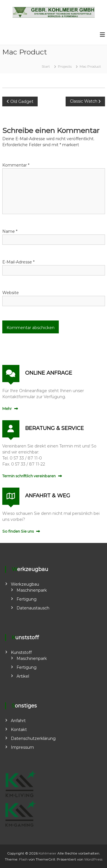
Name (10, 231)
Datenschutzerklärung (33, 738)
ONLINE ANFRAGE (49, 373)
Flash (23, 859)
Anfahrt (18, 721)
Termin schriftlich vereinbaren (29, 476)
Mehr (7, 408)
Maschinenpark (32, 590)
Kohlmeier (48, 853)
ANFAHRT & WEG (48, 496)
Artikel (23, 676)
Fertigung (27, 599)
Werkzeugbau (25, 584)
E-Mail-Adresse (18, 262)
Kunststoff (21, 652)
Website (11, 293)
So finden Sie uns (18, 531)
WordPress (93, 859)
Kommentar (16, 165)
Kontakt (19, 730)
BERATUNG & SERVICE (54, 428)
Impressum (22, 747)
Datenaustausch (33, 608)
